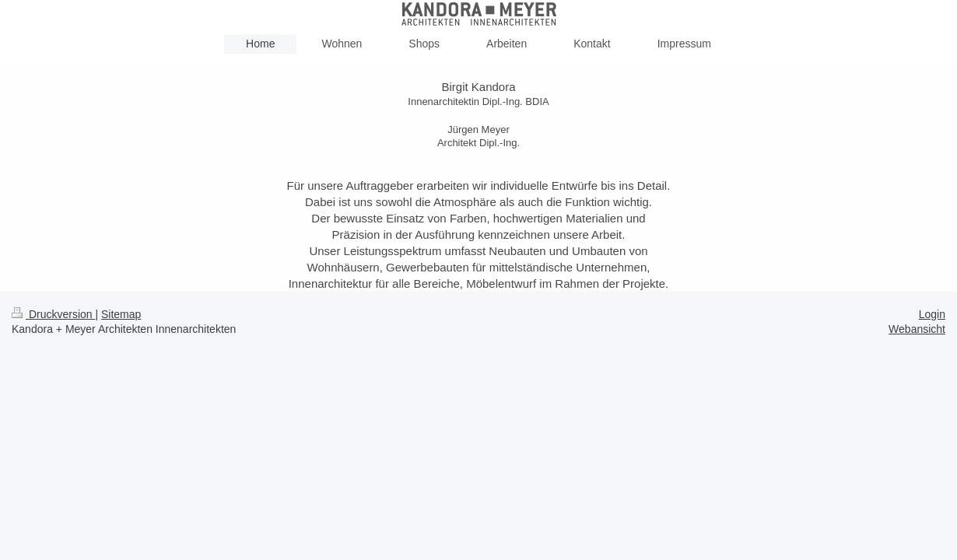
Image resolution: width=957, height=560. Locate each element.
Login (932, 314)
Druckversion (53, 314)
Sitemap (121, 314)
